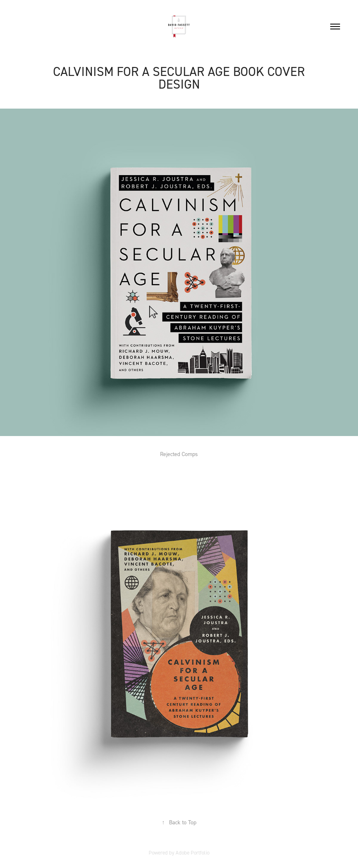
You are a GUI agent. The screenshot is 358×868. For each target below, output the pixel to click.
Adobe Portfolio (192, 852)
